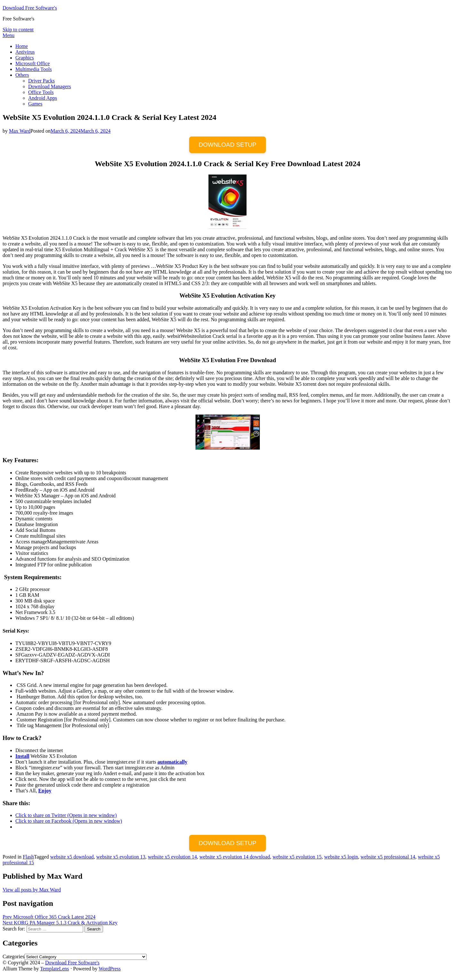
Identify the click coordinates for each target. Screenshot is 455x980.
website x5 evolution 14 (172, 857)
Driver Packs (41, 81)
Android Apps (43, 98)
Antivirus (25, 52)
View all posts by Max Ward (32, 890)
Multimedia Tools (34, 69)
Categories (13, 957)
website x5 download (72, 857)
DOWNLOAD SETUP (228, 145)
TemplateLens (54, 969)
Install (22, 756)
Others (22, 75)
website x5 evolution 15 (297, 857)
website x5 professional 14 (388, 857)
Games (35, 104)
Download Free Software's (30, 8)
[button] (228, 432)
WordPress (110, 969)
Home (22, 46)
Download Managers (50, 86)
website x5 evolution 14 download (235, 857)
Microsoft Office (33, 63)
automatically (172, 762)
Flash (28, 857)
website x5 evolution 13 (121, 857)
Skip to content (18, 30)
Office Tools (41, 92)
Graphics (25, 58)
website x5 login (341, 857)
